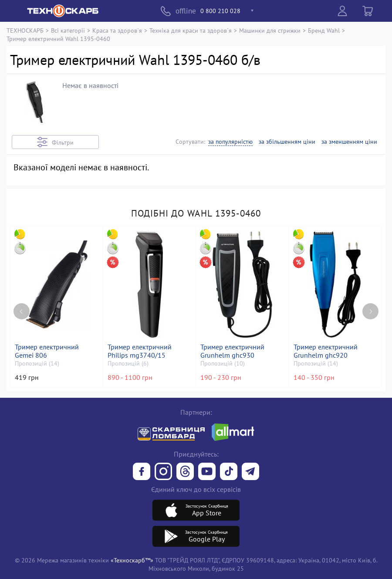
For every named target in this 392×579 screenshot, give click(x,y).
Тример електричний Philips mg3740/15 (140, 351)
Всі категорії (68, 30)
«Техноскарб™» (132, 560)
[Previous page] (22, 309)
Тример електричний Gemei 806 (47, 351)
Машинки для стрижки (270, 30)
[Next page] (370, 309)
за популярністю (230, 142)
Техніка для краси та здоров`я (191, 30)
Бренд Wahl (324, 30)
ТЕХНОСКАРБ (25, 30)
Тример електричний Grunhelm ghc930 (233, 351)
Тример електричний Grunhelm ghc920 (326, 351)
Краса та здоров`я (117, 30)
